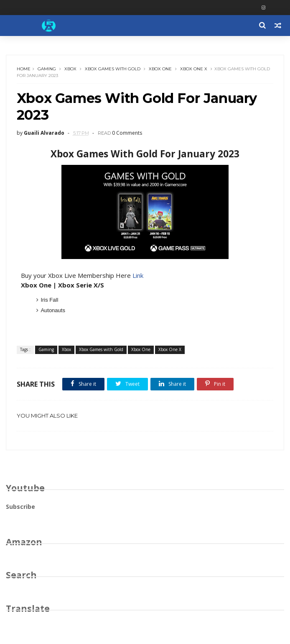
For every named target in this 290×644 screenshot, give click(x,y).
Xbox (70, 69)
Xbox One (160, 69)
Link (138, 275)
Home (24, 69)
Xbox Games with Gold (113, 69)
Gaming (47, 69)
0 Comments (127, 133)
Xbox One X (194, 69)
